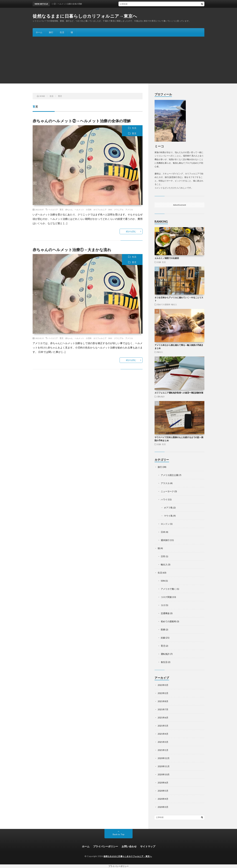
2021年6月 (163, 718)
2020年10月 (164, 774)
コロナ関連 (166, 597)
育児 (134, 133)
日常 (163, 556)
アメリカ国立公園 (170, 475)
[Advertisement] (118, 60)
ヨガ (163, 605)
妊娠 (159, 262)
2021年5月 (163, 726)
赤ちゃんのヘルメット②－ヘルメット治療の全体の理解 (82, 121)
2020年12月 (164, 758)
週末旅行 (165, 540)
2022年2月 (163, 693)
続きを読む (131, 231)
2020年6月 (163, 783)
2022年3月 (163, 685)
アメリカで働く (168, 589)
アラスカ (165, 483)
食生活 (164, 662)
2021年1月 (163, 750)
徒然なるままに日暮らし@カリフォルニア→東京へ (85, 16)
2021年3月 (163, 742)
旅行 (51, 32)
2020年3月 (163, 807)
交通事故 (165, 613)
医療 (163, 630)
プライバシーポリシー (106, 846)
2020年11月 (164, 766)
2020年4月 (163, 799)
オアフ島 (168, 508)
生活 (62, 32)
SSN (163, 581)
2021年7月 (163, 709)
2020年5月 (163, 791)
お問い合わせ (129, 846)
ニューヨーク (167, 491)
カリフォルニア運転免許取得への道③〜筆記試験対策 (179, 393)
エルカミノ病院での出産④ (167, 258)
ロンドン (165, 524)
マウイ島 (168, 516)
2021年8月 (163, 701)
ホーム (39, 32)
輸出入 (174, 304)
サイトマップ (148, 846)
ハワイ (164, 499)
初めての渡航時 (164, 304)
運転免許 (161, 396)
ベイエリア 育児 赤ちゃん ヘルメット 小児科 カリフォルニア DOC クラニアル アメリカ (91, 209)
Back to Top (119, 834)
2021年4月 (163, 734)
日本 (163, 532)
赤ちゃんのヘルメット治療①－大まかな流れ (72, 250)
